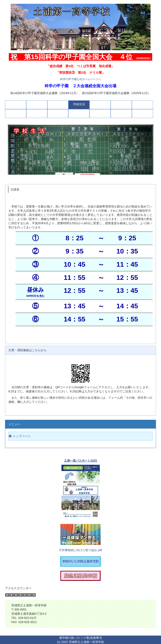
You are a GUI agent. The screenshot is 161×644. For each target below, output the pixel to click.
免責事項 (96, 638)
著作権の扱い (68, 638)
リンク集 (83, 638)
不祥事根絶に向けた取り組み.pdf (80, 550)
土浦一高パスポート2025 (80, 461)
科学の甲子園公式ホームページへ (81, 79)
